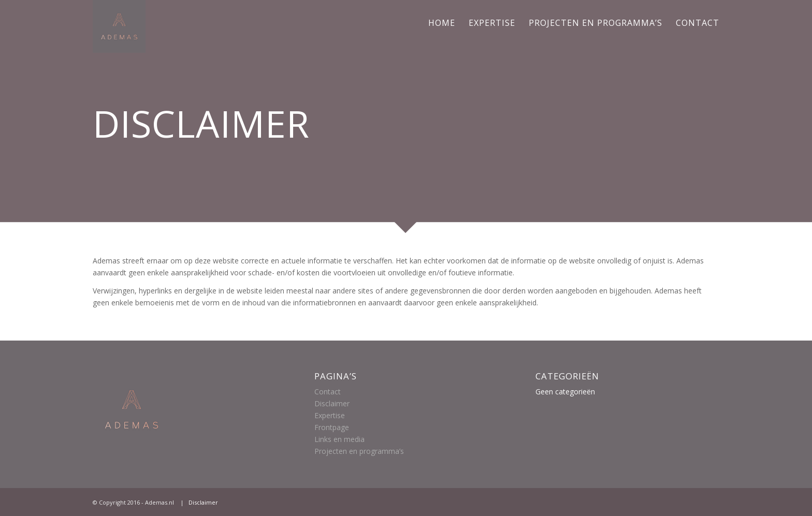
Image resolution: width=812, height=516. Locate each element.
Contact (328, 392)
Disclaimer (332, 403)
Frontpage (332, 427)
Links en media (339, 439)
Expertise (330, 415)
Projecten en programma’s (359, 451)
